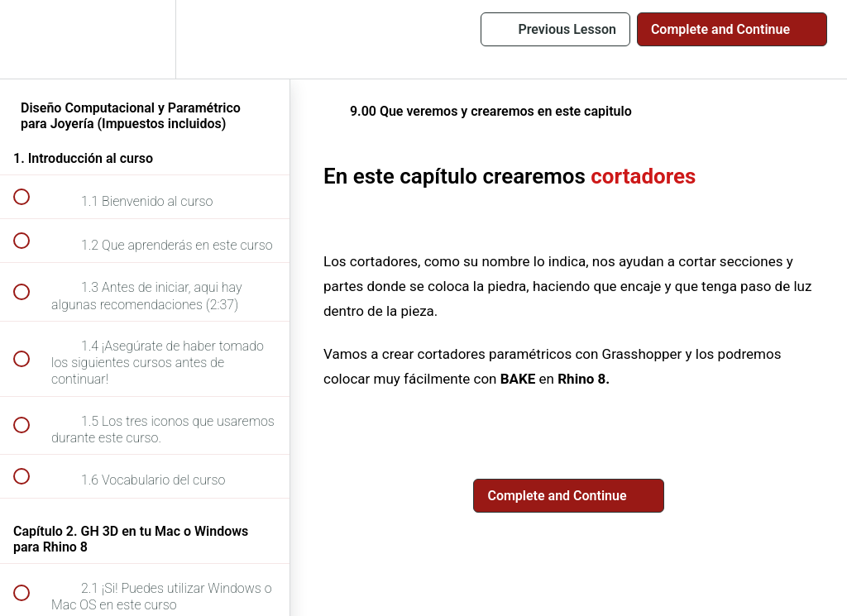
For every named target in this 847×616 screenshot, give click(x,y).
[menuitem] (145, 39)
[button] (31, 39)
